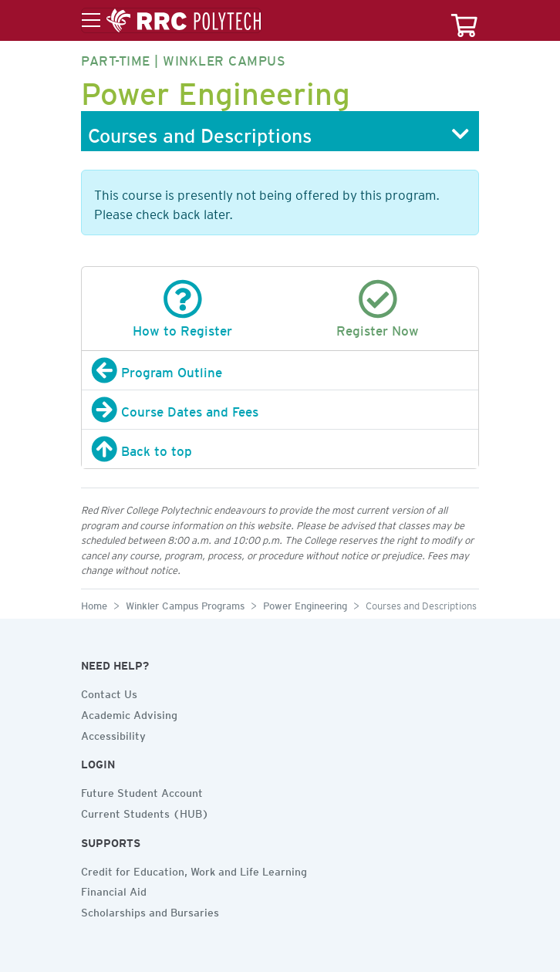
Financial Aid (114, 889)
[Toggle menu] (171, 21)
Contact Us (109, 692)
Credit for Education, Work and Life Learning (194, 869)
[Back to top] (280, 449)
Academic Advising (129, 713)
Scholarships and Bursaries (150, 910)
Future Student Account (142, 791)
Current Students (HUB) (145, 812)
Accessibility (113, 734)
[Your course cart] (464, 20)
